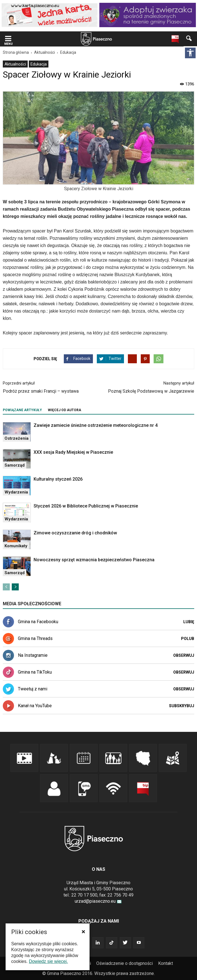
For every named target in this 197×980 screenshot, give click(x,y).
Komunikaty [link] (16, 546)
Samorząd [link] (15, 465)
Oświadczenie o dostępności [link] (125, 963)
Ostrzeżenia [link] (17, 438)
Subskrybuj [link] (182, 706)
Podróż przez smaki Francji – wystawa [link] (41, 391)
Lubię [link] (189, 622)
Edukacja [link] (39, 64)
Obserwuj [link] (184, 655)
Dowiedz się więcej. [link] (48, 961)
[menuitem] (15, 64)
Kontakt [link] (166, 963)
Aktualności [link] (15, 64)
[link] (50, 15)
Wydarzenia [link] (16, 492)
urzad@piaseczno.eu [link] (98, 901)
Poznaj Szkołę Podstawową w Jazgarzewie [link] (151, 391)
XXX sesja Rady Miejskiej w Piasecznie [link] (73, 452)
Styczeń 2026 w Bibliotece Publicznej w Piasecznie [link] (86, 506)
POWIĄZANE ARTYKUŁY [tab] (22, 410)
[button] (83, 932)
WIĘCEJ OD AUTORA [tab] (65, 410)
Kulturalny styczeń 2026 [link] (58, 479)
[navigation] (90, 39)
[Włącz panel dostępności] (190, 53)
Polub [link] (188, 639)
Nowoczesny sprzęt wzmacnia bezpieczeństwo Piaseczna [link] (94, 560)
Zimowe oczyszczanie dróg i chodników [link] (75, 533)
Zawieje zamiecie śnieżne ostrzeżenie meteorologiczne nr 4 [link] (96, 425)
